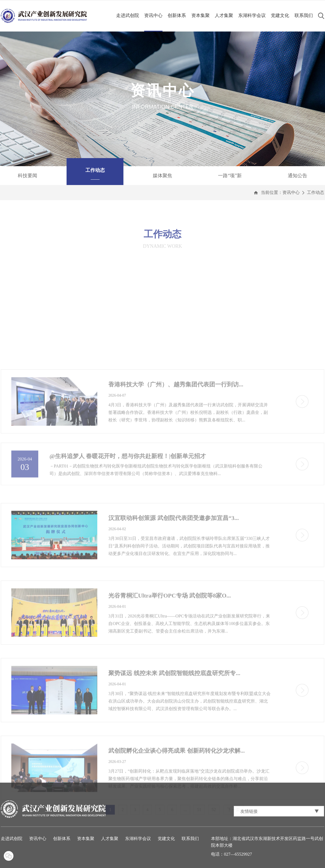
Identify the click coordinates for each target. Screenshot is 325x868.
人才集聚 (224, 15)
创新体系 (177, 15)
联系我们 (304, 15)
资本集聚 (200, 15)
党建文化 (280, 15)
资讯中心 (153, 15)
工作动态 (316, 192)
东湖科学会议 (252, 15)
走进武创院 (128, 15)
